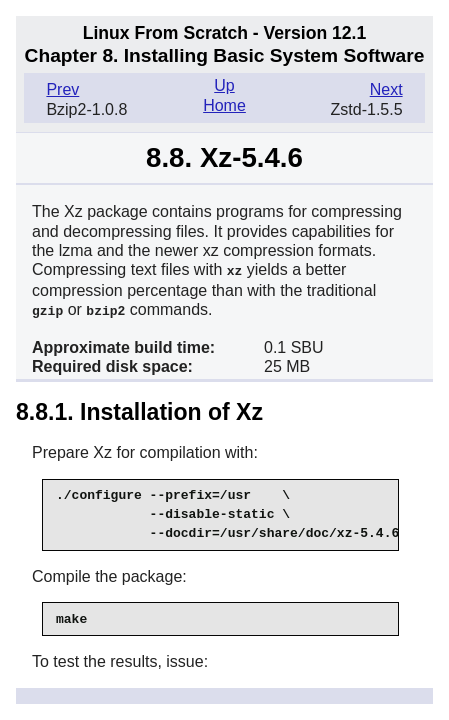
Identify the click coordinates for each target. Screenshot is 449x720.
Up (224, 85)
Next (386, 89)
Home (224, 105)
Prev (62, 89)
